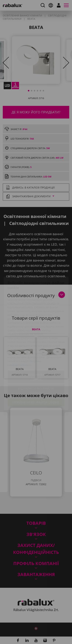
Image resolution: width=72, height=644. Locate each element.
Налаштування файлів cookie (36, 356)
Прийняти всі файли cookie (36, 381)
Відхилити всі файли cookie (36, 370)
